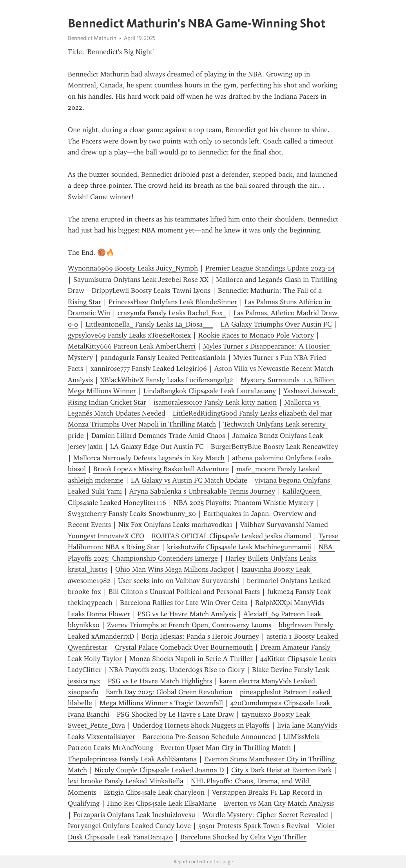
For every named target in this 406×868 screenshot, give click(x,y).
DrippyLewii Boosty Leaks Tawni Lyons (151, 291)
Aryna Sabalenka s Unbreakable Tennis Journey (202, 491)
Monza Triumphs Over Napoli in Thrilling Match (142, 424)
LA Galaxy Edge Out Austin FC (157, 447)
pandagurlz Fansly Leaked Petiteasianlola (163, 358)
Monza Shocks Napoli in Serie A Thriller (191, 659)
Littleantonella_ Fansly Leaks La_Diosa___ (149, 324)
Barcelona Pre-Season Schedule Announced (209, 737)
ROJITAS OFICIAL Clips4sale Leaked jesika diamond (231, 536)
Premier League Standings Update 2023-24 (270, 268)
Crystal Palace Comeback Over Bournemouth (184, 647)
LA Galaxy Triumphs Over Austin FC (276, 324)
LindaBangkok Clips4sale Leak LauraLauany (210, 391)
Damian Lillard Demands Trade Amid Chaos (158, 436)
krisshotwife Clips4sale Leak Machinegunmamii (239, 547)
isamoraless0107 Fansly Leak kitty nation (215, 402)
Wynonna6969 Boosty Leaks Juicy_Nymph (133, 268)
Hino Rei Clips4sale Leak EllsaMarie (162, 803)
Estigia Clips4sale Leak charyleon (154, 792)
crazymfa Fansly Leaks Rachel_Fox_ (172, 313)
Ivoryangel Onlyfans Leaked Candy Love (129, 826)
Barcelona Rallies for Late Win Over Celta (184, 603)
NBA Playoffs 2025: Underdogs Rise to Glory (177, 670)
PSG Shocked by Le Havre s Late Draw (175, 714)
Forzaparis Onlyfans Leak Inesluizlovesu (134, 815)
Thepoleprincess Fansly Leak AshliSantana (132, 759)
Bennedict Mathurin (92, 38)
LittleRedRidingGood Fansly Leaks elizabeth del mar (253, 413)
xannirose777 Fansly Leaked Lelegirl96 (149, 369)
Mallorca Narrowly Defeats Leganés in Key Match (149, 458)
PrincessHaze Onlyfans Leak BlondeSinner (173, 302)
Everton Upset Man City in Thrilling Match (226, 748)
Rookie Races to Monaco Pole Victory (256, 335)
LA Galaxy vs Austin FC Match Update (189, 480)
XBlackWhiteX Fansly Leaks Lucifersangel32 (167, 380)
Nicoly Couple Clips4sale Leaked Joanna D (159, 770)
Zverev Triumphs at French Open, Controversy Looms (189, 625)
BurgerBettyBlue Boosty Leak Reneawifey (275, 447)
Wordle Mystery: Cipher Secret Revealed (265, 815)
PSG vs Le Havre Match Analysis (187, 614)
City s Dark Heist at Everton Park (281, 770)
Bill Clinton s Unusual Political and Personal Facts (184, 592)
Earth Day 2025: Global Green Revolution (169, 692)
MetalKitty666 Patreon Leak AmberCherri (132, 346)
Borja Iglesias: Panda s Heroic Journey (200, 636)
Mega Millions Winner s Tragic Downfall (161, 703)
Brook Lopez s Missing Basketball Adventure (161, 469)
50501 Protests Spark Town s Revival (254, 826)
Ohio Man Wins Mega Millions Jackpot (175, 569)
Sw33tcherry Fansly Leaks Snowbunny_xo (132, 514)
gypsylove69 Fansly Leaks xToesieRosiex (129, 335)
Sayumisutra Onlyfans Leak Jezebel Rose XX (141, 280)
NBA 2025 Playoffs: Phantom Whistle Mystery (244, 503)
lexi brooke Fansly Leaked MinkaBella (126, 781)
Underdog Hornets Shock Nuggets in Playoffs (201, 725)
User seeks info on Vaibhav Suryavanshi (179, 581)
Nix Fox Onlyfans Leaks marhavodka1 (176, 525)
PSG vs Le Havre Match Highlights (160, 681)
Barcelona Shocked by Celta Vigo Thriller (243, 837)
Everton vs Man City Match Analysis (279, 803)
